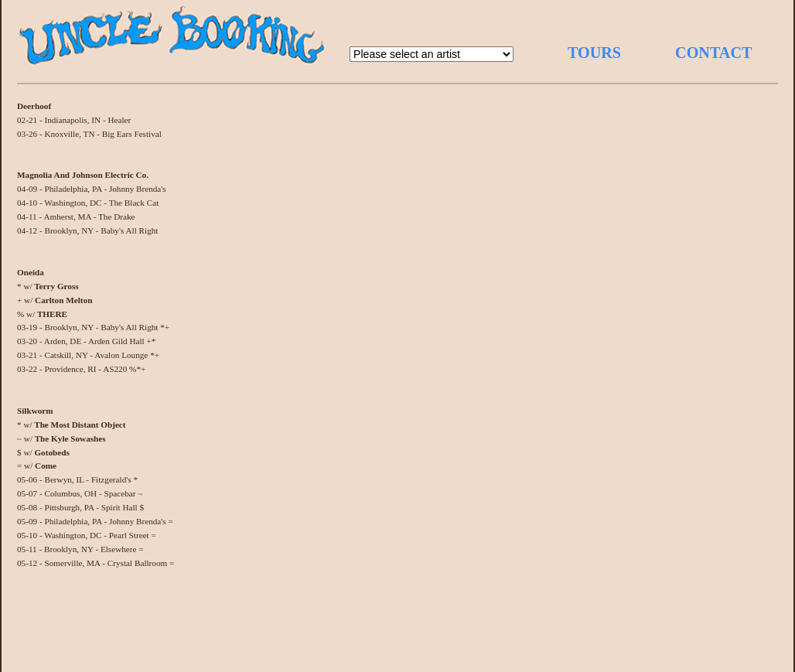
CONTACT (713, 53)
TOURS (594, 53)
